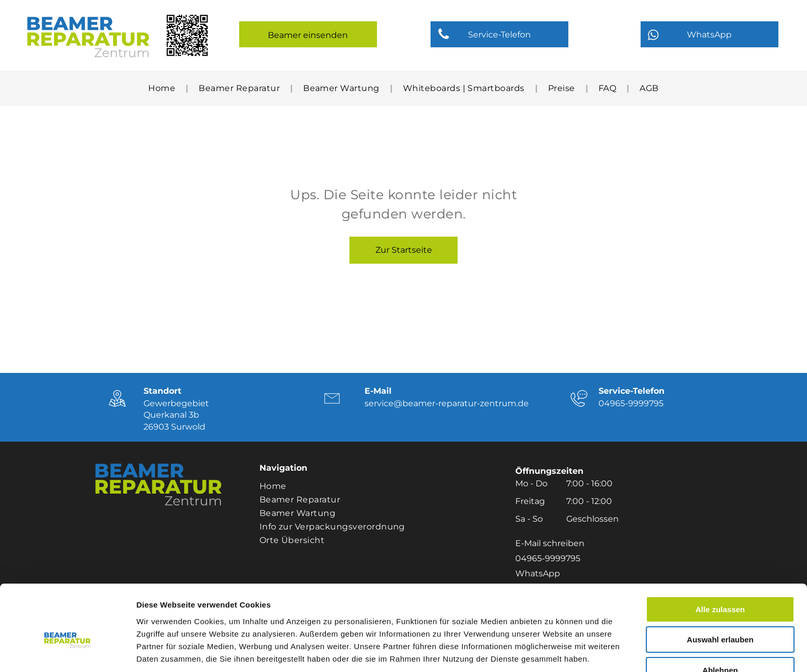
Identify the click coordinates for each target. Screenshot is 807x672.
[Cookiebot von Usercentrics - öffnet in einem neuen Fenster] (67, 652)
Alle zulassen (720, 553)
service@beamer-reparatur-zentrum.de (447, 403)
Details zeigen (553, 651)
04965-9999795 (631, 403)
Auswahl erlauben (720, 584)
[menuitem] (163, 88)
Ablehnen (720, 614)
